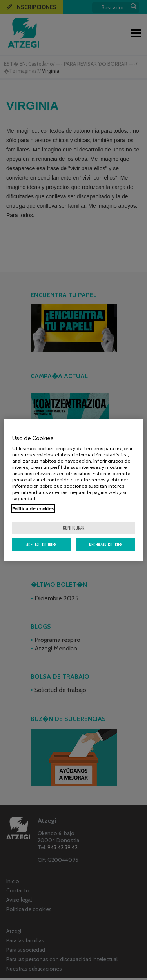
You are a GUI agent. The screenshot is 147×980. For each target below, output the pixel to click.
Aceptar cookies (41, 545)
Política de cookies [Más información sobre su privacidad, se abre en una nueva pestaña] (33, 509)
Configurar (74, 528)
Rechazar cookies (106, 545)
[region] (73, 490)
